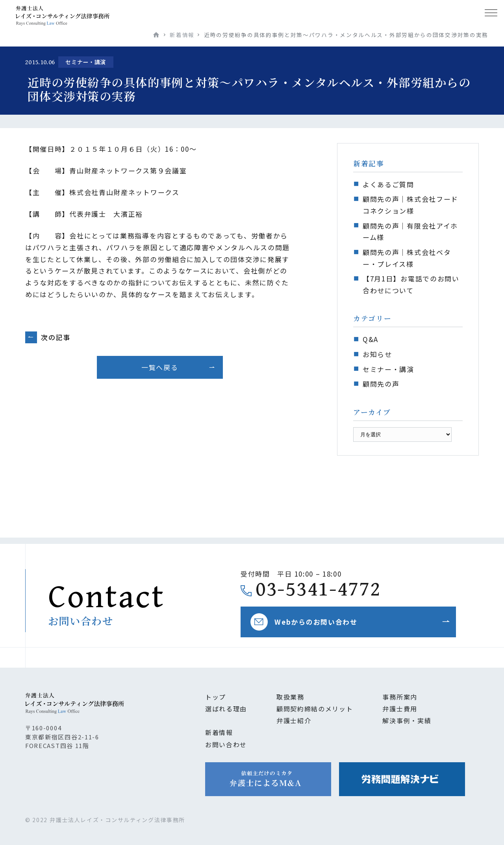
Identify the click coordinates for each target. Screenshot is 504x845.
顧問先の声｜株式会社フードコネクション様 (410, 205)
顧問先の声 (381, 384)
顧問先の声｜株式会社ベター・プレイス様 (407, 258)
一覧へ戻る (160, 367)
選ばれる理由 (226, 709)
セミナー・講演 (388, 369)
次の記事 (56, 337)
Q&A (371, 339)
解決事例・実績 (407, 721)
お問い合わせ (226, 745)
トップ (216, 697)
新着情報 (182, 35)
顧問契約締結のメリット (315, 709)
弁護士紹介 (294, 721)
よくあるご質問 (388, 184)
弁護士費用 (400, 709)
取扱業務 (290, 697)
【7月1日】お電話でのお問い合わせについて (411, 284)
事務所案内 (400, 697)
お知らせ (377, 354)
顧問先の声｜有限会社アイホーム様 (410, 232)
